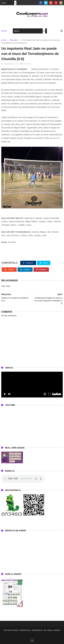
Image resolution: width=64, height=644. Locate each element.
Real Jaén (14, 40)
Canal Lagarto (54, 630)
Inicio (4, 31)
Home (4, 40)
